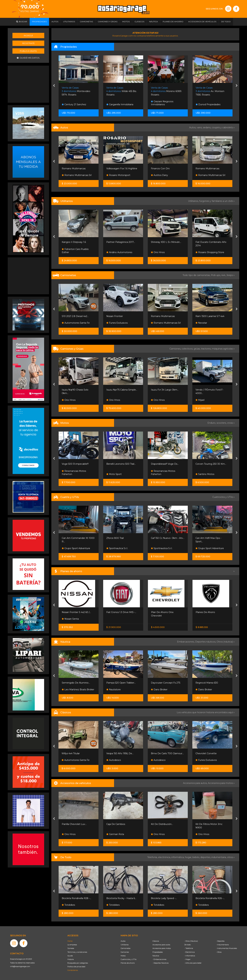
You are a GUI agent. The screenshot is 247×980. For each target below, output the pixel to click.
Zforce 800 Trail (115, 538)
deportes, (206, 857)
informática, (178, 857)
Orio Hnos (158, 252)
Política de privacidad (76, 967)
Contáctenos (73, 970)
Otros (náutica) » (226, 642)
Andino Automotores (119, 252)
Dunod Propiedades (208, 104)
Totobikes (68, 905)
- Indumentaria (222, 945)
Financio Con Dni (160, 169)
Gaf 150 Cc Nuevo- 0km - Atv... (168, 538)
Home (70, 941)
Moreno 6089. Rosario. (166, 91)
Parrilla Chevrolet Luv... (74, 824)
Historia (71, 959)
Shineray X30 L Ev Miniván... (166, 242)
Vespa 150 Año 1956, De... (120, 753)
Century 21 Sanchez (74, 104)
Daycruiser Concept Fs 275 (166, 683)
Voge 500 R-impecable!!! (75, 464)
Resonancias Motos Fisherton (74, 473)
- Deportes (220, 941)
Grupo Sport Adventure (76, 548)
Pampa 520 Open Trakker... (121, 683)
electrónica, (165, 857)
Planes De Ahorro (205, 612)
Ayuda (70, 956)
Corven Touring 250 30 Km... (211, 464)
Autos (123, 941)
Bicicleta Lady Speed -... (164, 898)
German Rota (115, 834)
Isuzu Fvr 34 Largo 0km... (165, 390)
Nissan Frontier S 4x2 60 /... (76, 612)
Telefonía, (153, 857)
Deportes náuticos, (206, 642)
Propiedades (158, 952)
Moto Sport (114, 474)
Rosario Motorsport (118, 175)
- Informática (190, 956)
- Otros (219, 952)
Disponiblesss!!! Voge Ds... (165, 464)
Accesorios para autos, (195, 783)
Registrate (28, 43)
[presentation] (54, 86)
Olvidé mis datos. (28, 58)
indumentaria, (219, 857)
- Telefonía (189, 948)
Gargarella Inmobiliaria (120, 104)
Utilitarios (125, 945)
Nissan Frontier (115, 316)
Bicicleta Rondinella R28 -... (76, 898)
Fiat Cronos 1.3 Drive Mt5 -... (121, 612)
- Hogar (187, 959)
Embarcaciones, (186, 642)
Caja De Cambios (116, 824)
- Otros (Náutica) (191, 941)
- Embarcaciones (159, 959)
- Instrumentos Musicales (227, 948)
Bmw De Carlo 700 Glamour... (167, 753)
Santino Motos (205, 474)
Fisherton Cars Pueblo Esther (75, 251)
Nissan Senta (70, 619)
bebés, (196, 857)
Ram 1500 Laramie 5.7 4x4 (210, 316)
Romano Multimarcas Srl (77, 175)
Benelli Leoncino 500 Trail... (121, 464)
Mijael (200, 400)
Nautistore (113, 690)
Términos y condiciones (77, 952)
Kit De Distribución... (162, 824)
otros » (231, 857)
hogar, (189, 857)
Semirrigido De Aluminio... (76, 683)
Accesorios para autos (161, 945)
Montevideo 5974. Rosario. (76, 91)
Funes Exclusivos (117, 323)
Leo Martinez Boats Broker (78, 690)
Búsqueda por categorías (78, 963)
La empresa (72, 945)
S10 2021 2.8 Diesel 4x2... (75, 316)
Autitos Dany (159, 175)
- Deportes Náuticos (161, 963)
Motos (123, 956)
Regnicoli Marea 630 (207, 683)
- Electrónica (190, 952)
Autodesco (114, 760)
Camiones (125, 952)
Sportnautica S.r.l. (117, 548)
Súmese (71, 948)
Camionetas (126, 948)
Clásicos (156, 941)
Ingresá (28, 36)
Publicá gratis (28, 51)
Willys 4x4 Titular (71, 753)
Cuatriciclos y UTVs (129, 959)
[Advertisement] (28, 84)
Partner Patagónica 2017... (121, 242)
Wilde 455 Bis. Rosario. (121, 91)
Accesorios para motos (220, 783)
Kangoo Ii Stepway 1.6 (74, 242)
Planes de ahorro (128, 963)
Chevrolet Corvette (206, 753)
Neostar (201, 323)
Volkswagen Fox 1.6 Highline (122, 169)
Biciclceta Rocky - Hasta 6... (121, 898)
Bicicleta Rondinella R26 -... (210, 898)
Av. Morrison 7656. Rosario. (210, 91)
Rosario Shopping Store (210, 252)
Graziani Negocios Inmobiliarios (162, 103)
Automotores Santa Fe (76, 323)
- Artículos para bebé (193, 963)
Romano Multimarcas (74, 169)
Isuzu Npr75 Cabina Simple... (122, 390)
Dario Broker (159, 690)
